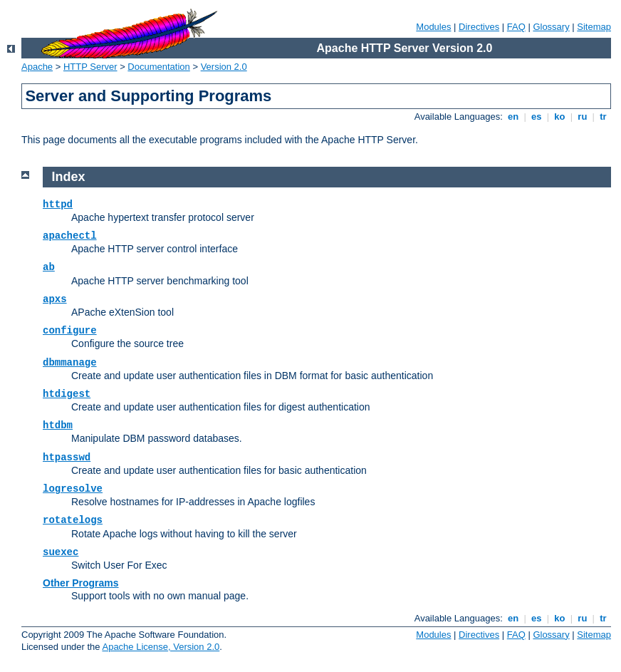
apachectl (70, 236)
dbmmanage (70, 363)
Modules (433, 27)
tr (604, 117)
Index (69, 177)
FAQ (516, 27)
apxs (55, 299)
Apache (37, 67)
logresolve (73, 489)
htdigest (67, 394)
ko (560, 117)
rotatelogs (73, 520)
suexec (61, 552)
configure (70, 331)
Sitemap (594, 27)
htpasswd (67, 458)
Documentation (158, 67)
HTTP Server (90, 67)
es (536, 117)
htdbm (58, 425)
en (513, 117)
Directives (479, 27)
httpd (58, 205)
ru (583, 117)
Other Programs (81, 583)
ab (49, 267)
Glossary (551, 27)
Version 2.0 (224, 67)
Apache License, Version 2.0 (161, 647)
